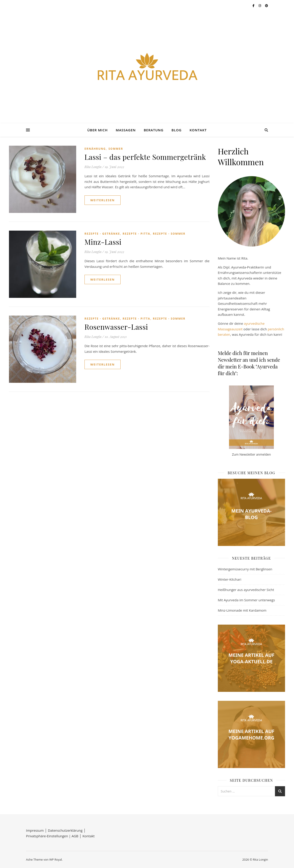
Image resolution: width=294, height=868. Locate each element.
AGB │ (77, 836)
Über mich (97, 130)
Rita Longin (93, 167)
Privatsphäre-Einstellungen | (49, 836)
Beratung (153, 130)
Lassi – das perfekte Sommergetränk (145, 157)
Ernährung (95, 149)
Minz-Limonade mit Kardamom (242, 610)
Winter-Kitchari (230, 579)
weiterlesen (103, 200)
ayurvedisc (252, 323)
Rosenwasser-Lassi (116, 327)
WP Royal (56, 859)
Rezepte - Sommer (169, 234)
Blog (176, 130)
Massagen (126, 130)
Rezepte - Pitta (136, 234)
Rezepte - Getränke (102, 234)
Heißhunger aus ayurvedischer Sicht (246, 590)
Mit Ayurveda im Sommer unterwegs (246, 600)
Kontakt (198, 130)
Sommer (116, 149)
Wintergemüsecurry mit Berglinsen (245, 569)
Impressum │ (37, 830)
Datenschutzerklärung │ (67, 830)
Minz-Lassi (103, 242)
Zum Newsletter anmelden (251, 454)
